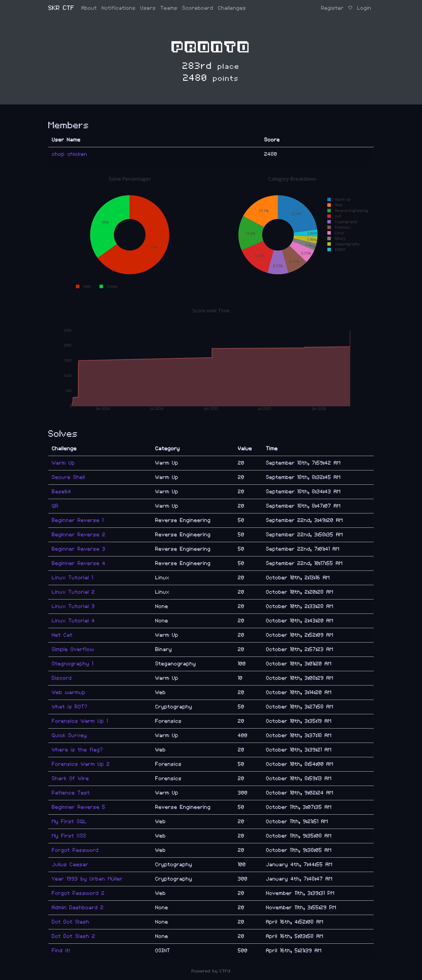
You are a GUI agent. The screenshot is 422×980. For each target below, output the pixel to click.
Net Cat (62, 635)
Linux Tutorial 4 (73, 621)
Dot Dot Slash (71, 922)
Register (332, 8)
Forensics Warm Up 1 (80, 721)
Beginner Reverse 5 (79, 807)
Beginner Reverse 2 (79, 535)
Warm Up (63, 463)
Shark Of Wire (70, 778)
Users (148, 8)
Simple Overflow (73, 649)
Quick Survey (69, 735)
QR (55, 506)
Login (364, 8)
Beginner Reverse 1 (78, 520)
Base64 (62, 492)
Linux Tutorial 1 (73, 578)
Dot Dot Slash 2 (74, 936)
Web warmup (69, 692)
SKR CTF (61, 8)
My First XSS (69, 836)
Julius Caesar (70, 865)
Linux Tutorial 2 (73, 592)
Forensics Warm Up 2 (81, 764)
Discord (62, 678)
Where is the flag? (78, 750)
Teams (169, 8)
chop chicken (70, 154)
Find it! (61, 951)
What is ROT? (70, 707)
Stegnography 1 (73, 664)
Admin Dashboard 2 (78, 908)
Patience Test (71, 793)
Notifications (119, 8)
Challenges (232, 8)
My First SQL (69, 821)
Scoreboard (198, 8)
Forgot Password (75, 850)
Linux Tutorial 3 (73, 606)
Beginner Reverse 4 (79, 563)
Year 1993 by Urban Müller (87, 879)
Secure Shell (69, 477)
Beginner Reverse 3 (79, 549)
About (89, 8)
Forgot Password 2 (78, 893)
